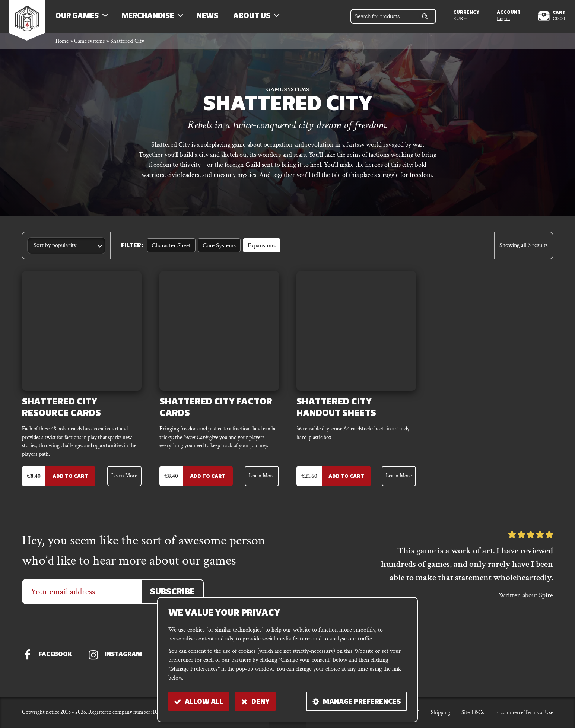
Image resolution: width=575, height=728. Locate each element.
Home (63, 46)
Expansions (258, 250)
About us (256, 19)
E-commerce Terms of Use (524, 715)
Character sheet (170, 250)
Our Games (82, 19)
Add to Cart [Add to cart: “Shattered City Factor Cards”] (205, 484)
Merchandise (152, 19)
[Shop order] (66, 250)
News (212, 19)
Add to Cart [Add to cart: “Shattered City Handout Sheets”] (344, 484)
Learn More (123, 483)
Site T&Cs (473, 715)
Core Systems (217, 250)
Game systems (93, 46)
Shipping (441, 715)
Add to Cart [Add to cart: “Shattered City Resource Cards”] (67, 484)
